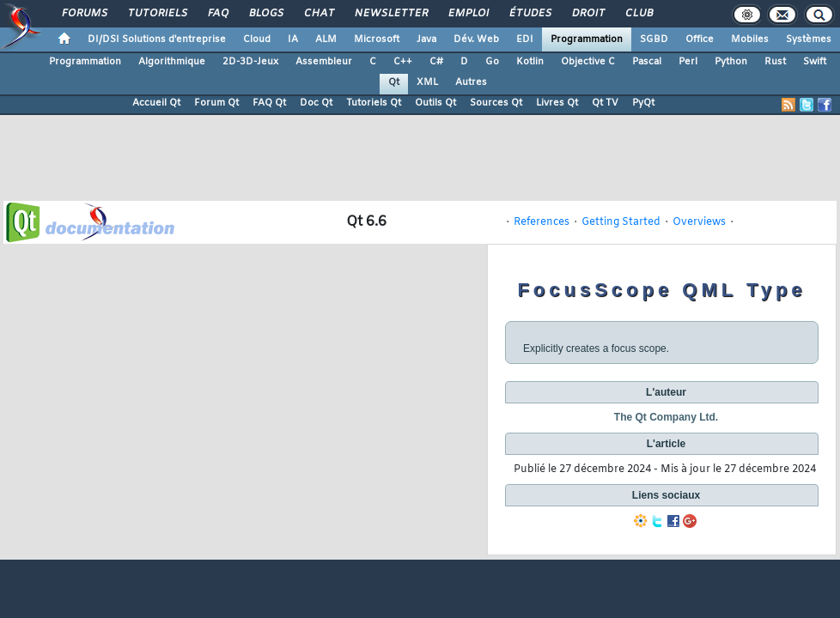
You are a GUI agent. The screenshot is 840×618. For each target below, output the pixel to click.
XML (427, 82)
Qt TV (605, 103)
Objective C (588, 62)
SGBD (654, 39)
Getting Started (621, 222)
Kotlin (530, 62)
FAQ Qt (269, 103)
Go (492, 62)
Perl (688, 62)
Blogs (265, 14)
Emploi (468, 14)
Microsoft (377, 39)
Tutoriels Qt (374, 103)
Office (700, 39)
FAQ (217, 14)
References (542, 222)
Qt (394, 82)
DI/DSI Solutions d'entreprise (157, 39)
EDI (525, 39)
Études (530, 14)
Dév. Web (476, 39)
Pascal (647, 62)
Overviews (699, 222)
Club (638, 14)
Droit (587, 14)
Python (731, 62)
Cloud (257, 39)
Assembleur (324, 62)
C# (436, 62)
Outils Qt (435, 103)
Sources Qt (496, 103)
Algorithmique (172, 62)
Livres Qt (557, 103)
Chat (318, 14)
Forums (84, 14)
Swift (815, 62)
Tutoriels (157, 14)
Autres (471, 82)
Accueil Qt (156, 103)
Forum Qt (216, 103)
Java (426, 39)
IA (293, 39)
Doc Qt (316, 103)
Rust (775, 62)
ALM (326, 39)
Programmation (587, 39)
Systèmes (809, 39)
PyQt (643, 103)
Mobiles (750, 39)
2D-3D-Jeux (250, 62)
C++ (403, 62)
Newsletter (390, 14)
